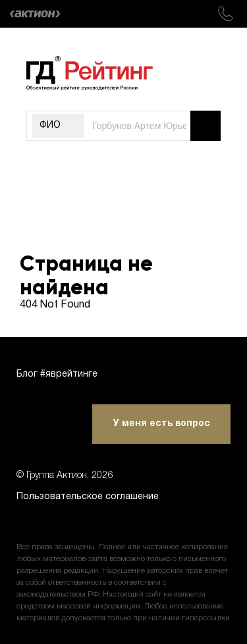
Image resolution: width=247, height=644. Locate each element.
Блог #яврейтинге (57, 374)
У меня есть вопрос (162, 424)
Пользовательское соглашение (88, 497)
